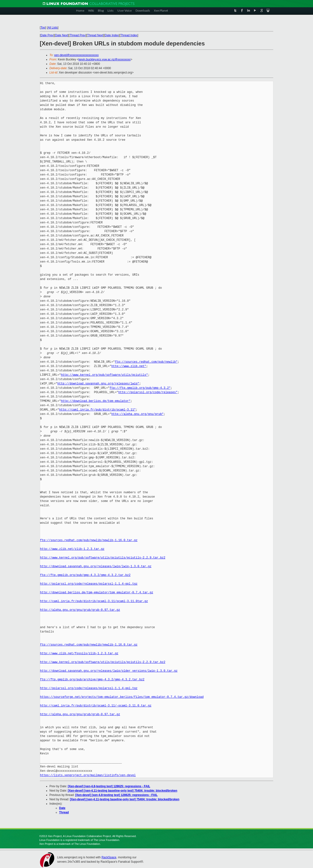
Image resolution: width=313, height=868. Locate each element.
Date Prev (47, 35)
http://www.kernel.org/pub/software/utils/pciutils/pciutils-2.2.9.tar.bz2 (103, 558)
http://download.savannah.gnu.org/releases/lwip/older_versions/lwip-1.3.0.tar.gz (109, 671)
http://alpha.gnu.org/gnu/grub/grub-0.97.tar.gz (80, 610)
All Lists (53, 28)
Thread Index (129, 35)
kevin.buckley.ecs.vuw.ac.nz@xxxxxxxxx (105, 59)
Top (43, 28)
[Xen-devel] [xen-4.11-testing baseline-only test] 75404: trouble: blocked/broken (123, 791)
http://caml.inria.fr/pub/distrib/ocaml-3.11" (98, 410)
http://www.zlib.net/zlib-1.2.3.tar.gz (72, 549)
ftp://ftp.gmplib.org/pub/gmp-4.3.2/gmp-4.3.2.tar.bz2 (85, 575)
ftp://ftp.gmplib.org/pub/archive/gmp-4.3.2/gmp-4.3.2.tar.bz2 (92, 680)
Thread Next (95, 35)
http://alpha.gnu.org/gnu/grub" (138, 414)
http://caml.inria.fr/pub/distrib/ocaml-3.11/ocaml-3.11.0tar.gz (94, 601)
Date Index (112, 35)
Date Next (62, 35)
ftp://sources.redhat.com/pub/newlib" (146, 362)
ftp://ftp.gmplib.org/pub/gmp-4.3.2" (140, 388)
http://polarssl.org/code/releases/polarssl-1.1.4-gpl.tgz (89, 584)
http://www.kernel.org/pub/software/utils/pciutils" (104, 375)
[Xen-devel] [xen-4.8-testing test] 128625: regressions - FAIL (109, 786)
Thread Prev (78, 35)
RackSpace (109, 857)
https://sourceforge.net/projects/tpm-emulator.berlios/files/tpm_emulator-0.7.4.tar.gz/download (122, 697)
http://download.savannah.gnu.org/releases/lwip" (98, 384)
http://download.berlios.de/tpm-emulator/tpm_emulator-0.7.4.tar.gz (97, 592)
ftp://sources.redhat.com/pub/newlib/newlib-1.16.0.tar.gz (89, 540)
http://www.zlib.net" (129, 366)
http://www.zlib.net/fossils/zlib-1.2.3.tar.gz (79, 653)
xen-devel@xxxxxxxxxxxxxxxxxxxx (76, 55)
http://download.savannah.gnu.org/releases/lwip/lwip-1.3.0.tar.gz (96, 566)
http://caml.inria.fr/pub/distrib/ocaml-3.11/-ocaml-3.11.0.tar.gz (96, 706)
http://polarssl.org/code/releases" (148, 392)
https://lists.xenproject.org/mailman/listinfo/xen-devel (88, 775)
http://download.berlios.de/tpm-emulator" (96, 401)
